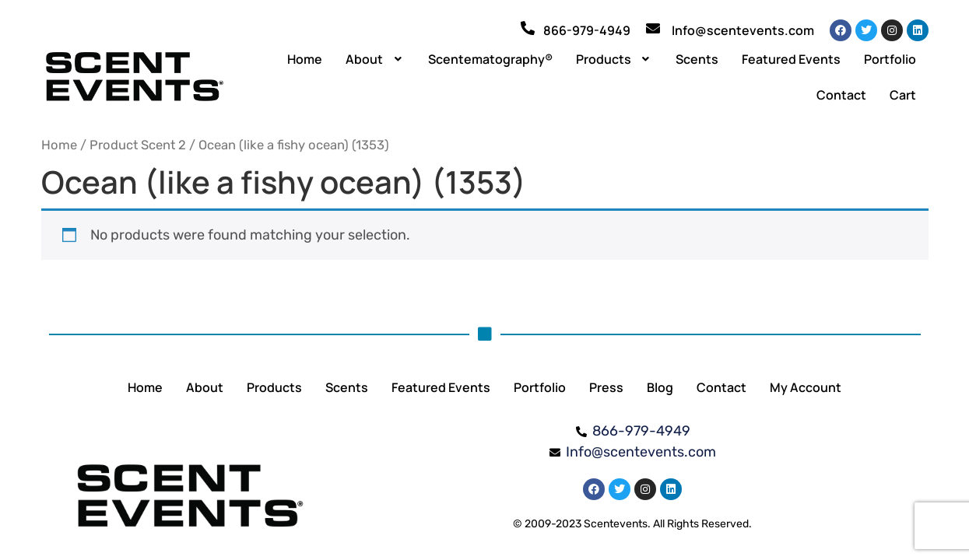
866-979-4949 (587, 30)
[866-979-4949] (528, 28)
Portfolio (890, 59)
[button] (375, 59)
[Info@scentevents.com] (653, 28)
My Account (806, 387)
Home (305, 59)
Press (606, 387)
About (375, 59)
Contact (841, 95)
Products (614, 59)
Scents (697, 59)
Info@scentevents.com (743, 30)
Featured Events (791, 59)
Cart (903, 95)
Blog (660, 387)
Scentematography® (490, 59)
